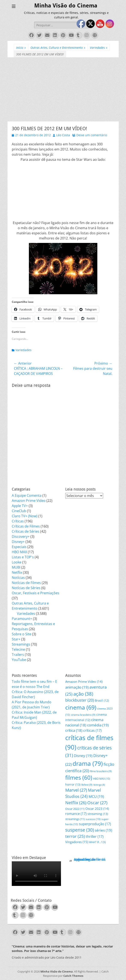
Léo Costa (63, 135)
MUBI (16, 567)
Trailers (18, 655)
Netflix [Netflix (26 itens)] (76, 803)
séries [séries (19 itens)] (103, 830)
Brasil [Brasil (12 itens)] (102, 700)
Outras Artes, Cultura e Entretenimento (58, 48)
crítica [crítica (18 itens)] (74, 730)
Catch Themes (73, 976)
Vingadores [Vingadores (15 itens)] (77, 842)
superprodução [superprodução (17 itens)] (95, 824)
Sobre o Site (21, 634)
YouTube (19, 660)
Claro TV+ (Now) (25, 516)
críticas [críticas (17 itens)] (92, 730)
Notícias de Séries (26, 588)
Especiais (19, 547)
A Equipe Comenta (27, 495)
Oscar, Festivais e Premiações (36, 593)
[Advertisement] (63, 89)
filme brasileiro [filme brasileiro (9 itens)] (101, 771)
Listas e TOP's (23, 557)
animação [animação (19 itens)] (77, 687)
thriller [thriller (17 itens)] (95, 836)
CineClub (19, 511)
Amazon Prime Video (29, 501)
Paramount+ (22, 619)
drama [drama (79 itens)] (88, 763)
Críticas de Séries (26, 531)
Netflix (17, 572)
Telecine (18, 649)
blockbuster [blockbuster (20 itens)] (80, 700)
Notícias (18, 578)
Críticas (18, 521)
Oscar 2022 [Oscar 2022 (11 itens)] (75, 809)
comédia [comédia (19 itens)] (98, 725)
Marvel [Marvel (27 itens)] (76, 790)
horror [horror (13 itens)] (73, 784)
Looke (17, 562)
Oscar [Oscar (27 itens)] (97, 803)
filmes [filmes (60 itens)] (79, 777)
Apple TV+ (20, 506)
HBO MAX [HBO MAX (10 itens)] (102, 779)
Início (21, 48)
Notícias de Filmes (26, 583)
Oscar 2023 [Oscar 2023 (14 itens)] (97, 809)
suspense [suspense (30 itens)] (80, 830)
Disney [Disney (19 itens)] (83, 756)
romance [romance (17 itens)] (76, 814)
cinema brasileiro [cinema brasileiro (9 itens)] (83, 715)
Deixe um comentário (92, 135)
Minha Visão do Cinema (66, 6)
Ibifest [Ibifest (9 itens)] (87, 785)
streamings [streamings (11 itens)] (75, 819)
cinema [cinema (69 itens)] (81, 707)
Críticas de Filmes (26, 526)
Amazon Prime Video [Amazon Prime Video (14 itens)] (84, 681)
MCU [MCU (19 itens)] (96, 796)
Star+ (16, 639)
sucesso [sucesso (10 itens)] (93, 819)
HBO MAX (19, 552)
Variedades (99, 48)
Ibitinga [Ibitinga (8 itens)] (99, 785)
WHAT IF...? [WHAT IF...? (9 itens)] (97, 842)
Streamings (21, 644)
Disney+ (18, 542)
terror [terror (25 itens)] (75, 836)
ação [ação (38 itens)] (83, 694)
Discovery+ (21, 537)
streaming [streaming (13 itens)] (98, 814)
